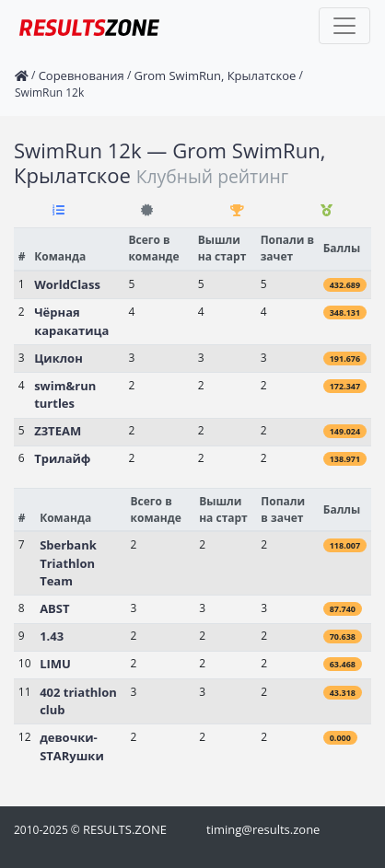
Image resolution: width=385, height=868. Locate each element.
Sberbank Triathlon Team (68, 563)
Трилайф (62, 458)
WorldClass (67, 284)
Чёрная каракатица (71, 321)
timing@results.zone (263, 829)
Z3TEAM (58, 431)
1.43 (52, 636)
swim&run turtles (65, 395)
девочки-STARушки (72, 746)
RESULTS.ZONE (125, 829)
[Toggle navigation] (344, 26)
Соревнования (82, 75)
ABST (54, 608)
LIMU (55, 664)
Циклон (58, 358)
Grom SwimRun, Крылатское (215, 75)
